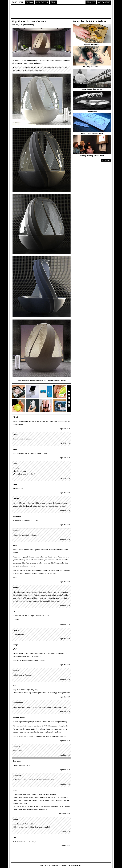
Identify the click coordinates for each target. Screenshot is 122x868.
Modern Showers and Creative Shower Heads (48, 381)
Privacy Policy (75, 865)
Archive (91, 2)
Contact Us (104, 2)
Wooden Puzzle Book (92, 45)
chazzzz (16, 588)
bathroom (38, 63)
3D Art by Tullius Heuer (92, 67)
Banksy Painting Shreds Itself (92, 156)
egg (56, 60)
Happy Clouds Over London (92, 89)
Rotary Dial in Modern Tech (92, 133)
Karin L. (16, 630)
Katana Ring (92, 111)
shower (67, 60)
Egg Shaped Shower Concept (29, 21)
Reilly (15, 435)
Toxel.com (17, 2)
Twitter (102, 21)
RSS (91, 21)
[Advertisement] (61, 12)
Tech (54, 2)
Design (30, 2)
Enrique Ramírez (20, 717)
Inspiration (42, 2)
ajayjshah (17, 516)
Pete (15, 545)
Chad (15, 449)
